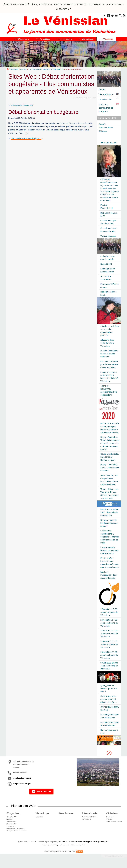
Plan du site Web (23, 806)
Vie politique (44, 813)
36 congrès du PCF (11, 826)
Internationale (84, 813)
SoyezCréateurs (72, 850)
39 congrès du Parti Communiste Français (18, 835)
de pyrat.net (59, 850)
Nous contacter (41, 791)
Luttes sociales (42, 817)
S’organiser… (12, 813)
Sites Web (23, 69)
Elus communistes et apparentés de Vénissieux (44, 69)
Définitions (104, 131)
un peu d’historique (22, 784)
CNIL (60, 846)
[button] (100, 16)
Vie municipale (107, 817)
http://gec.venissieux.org (22, 105)
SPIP (83, 850)
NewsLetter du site (108, 127)
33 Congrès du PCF (11, 817)
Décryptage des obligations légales (96, 846)
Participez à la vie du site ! (114, 861)
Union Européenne (83, 820)
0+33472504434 (20, 772)
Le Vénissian (106, 820)
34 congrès (9, 820)
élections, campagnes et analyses (113, 823)
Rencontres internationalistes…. (87, 817)
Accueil (102, 90)
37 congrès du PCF (11, 829)
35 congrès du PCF (11, 823)
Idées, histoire (64, 813)
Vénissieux (14, 69)
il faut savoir (79, 846)
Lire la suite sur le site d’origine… (26, 138)
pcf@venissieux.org (22, 778)
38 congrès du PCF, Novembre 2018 (17, 832)
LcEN (65, 846)
